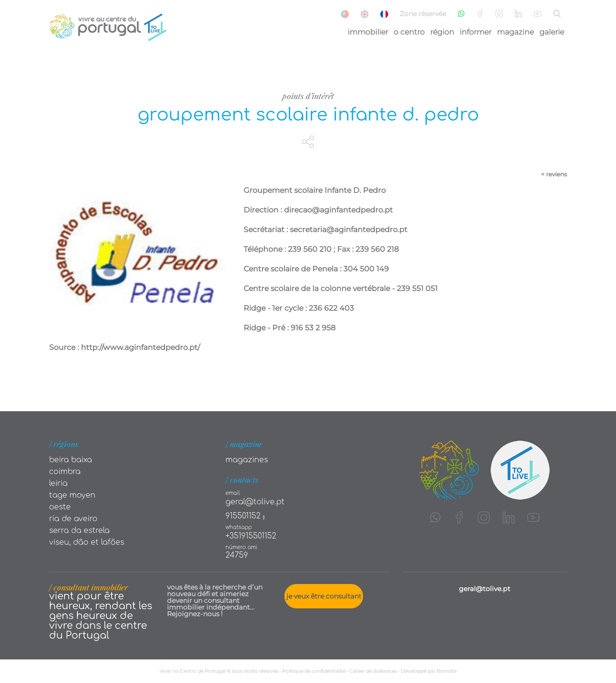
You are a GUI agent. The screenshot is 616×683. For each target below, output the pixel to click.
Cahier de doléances (373, 671)
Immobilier (368, 32)
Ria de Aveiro (73, 519)
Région (442, 32)
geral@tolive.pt (255, 502)
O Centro (409, 32)
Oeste (60, 507)
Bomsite (446, 671)
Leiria (58, 483)
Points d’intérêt (308, 96)
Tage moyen (72, 495)
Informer (476, 32)
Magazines (247, 460)
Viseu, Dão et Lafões (87, 542)
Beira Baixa (71, 460)
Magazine (515, 32)
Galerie (552, 32)
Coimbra (65, 472)
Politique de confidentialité (314, 671)
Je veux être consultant (324, 596)
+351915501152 (251, 536)
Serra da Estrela (79, 530)
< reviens (554, 174)
